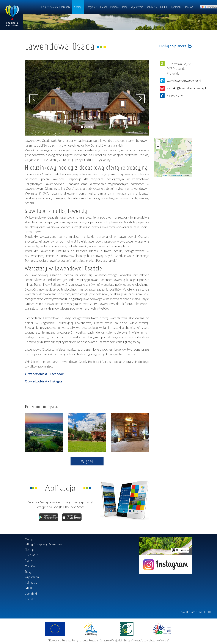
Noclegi (78, 7)
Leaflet (165, 175)
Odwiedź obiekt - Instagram (45, 381)
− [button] (158, 147)
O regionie (91, 7)
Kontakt (189, 7)
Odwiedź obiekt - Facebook (44, 374)
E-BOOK (164, 7)
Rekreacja (152, 7)
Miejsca (114, 7)
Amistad (197, 612)
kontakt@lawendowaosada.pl (186, 88)
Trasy (125, 7)
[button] (82, 127)
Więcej (87, 461)
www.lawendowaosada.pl (184, 81)
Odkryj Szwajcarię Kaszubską (55, 7)
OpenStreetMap (176, 175)
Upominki (176, 7)
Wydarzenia (137, 7)
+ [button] (158, 142)
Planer (104, 7)
